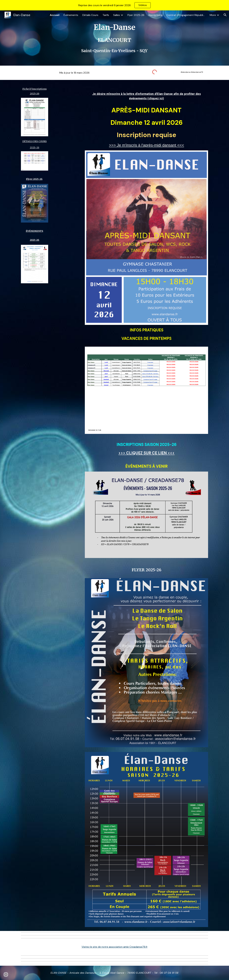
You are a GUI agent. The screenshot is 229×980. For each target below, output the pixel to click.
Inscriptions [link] (155, 15)
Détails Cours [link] (90, 15)
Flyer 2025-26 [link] (136, 15)
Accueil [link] (55, 15)
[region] (114, 5)
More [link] (213, 15)
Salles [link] (117, 15)
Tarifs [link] (106, 15)
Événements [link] (71, 15)
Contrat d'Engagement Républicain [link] (186, 15)
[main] (114, 38)
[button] (225, 15)
